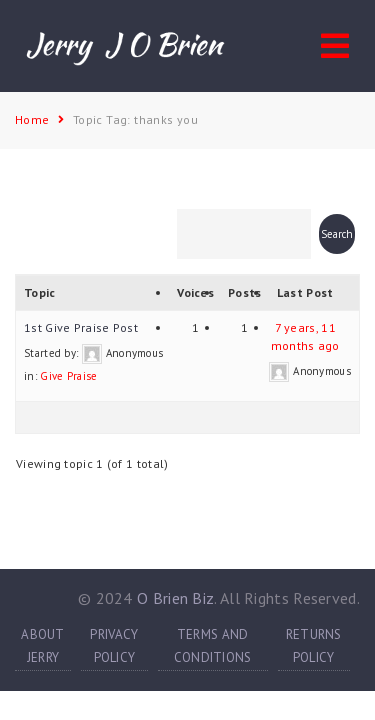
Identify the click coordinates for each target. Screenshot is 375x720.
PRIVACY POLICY (114, 646)
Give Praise (68, 376)
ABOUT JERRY (43, 646)
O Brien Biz (175, 598)
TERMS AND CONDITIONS (213, 646)
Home (32, 119)
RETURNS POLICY (314, 646)
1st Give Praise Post (81, 327)
